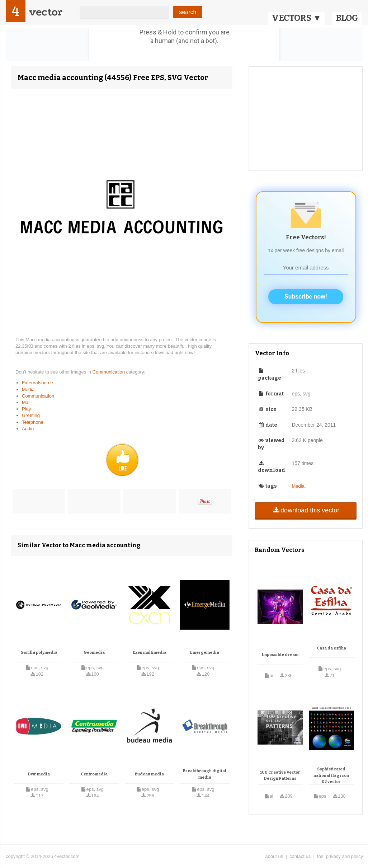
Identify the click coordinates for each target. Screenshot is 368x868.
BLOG (347, 18)
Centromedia (94, 774)
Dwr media (39, 774)
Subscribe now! (306, 297)
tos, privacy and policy (340, 856)
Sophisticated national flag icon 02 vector (331, 775)
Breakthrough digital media (205, 774)
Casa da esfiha (331, 648)
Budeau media (149, 774)
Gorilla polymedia (39, 653)
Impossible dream (280, 655)
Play (26, 409)
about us (274, 856)
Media (28, 390)
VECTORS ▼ (297, 18)
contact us (300, 856)
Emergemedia (205, 653)
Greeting (31, 415)
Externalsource (37, 383)
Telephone (33, 422)
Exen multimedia (150, 653)
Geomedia (94, 653)
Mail (26, 402)
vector (46, 12)
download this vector (306, 510)
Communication (109, 372)
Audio (28, 429)
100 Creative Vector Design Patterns (280, 776)
